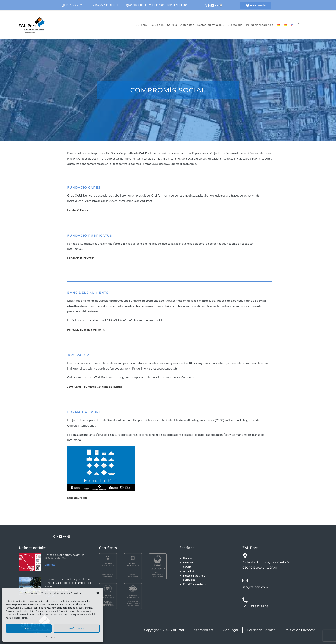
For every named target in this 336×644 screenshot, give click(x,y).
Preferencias (77, 628)
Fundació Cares (78, 210)
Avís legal (51, 637)
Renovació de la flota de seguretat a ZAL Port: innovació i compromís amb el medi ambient (68, 583)
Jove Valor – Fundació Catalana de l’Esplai (95, 386)
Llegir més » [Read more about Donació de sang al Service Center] (51, 565)
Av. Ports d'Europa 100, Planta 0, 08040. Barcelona (157, 5)
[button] (98, 593)
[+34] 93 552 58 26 (72, 5)
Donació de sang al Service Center (64, 555)
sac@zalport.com (105, 5)
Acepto (29, 628)
